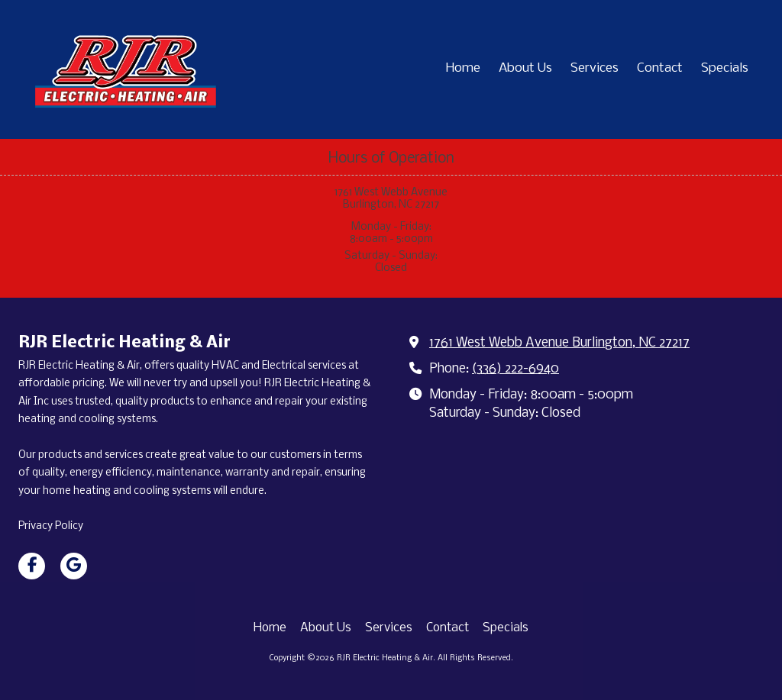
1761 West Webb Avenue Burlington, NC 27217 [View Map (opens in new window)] (559, 343)
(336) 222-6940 (515, 369)
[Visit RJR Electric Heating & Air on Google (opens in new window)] (74, 566)
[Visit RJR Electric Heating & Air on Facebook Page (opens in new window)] (32, 566)
